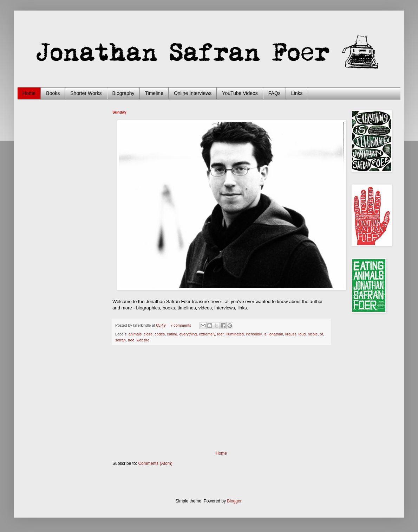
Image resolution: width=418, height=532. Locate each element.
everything (188, 334)
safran (120, 340)
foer (220, 334)
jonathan (276, 334)
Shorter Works (86, 93)
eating (172, 334)
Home (29, 93)
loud (302, 334)
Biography (123, 93)
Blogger (234, 501)
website (143, 340)
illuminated (235, 334)
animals (135, 334)
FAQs (275, 93)
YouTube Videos (240, 93)
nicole (313, 334)
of (321, 334)
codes (160, 334)
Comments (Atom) (155, 463)
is (265, 334)
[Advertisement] (221, 398)
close (148, 334)
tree (131, 340)
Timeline (154, 93)
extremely (207, 334)
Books (53, 93)
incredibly (254, 334)
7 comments (181, 325)
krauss (291, 334)
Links (297, 93)
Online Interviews (193, 93)
